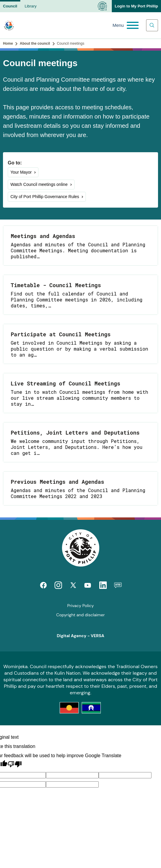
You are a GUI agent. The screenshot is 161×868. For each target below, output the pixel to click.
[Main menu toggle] (126, 25)
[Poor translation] (15, 764)
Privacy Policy (80, 606)
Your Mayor (21, 172)
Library (31, 6)
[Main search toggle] (152, 25)
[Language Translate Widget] (102, 6)
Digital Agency (71, 636)
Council (10, 6)
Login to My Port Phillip (136, 6)
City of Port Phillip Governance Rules (45, 197)
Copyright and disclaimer (81, 615)
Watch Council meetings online (39, 184)
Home (8, 43)
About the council (35, 43)
